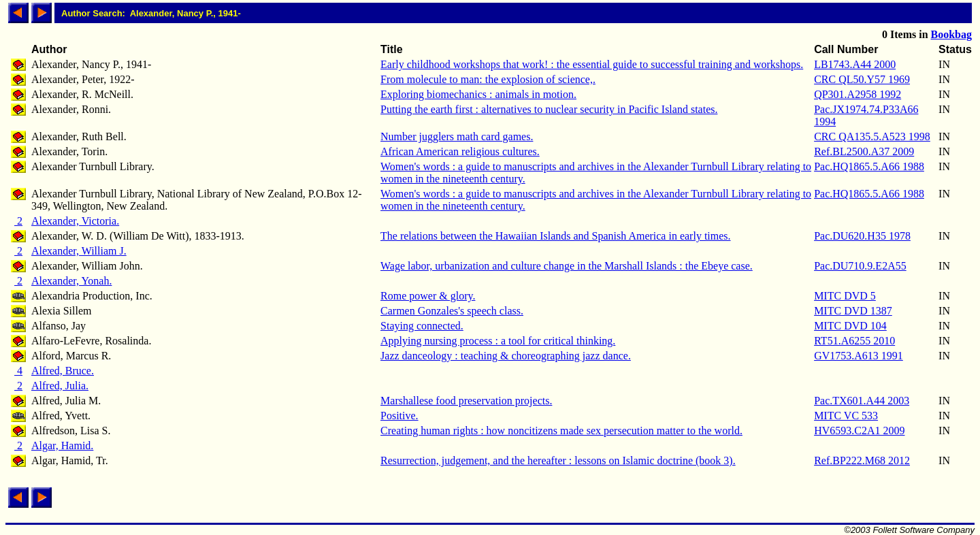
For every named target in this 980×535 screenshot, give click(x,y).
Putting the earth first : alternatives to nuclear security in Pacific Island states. (549, 109)
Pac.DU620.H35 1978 (862, 236)
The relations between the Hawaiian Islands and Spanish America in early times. (556, 236)
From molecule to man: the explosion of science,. (488, 79)
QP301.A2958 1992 (857, 94)
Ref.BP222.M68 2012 (862, 460)
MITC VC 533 (846, 416)
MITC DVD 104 (850, 326)
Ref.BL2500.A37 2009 (864, 151)
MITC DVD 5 (845, 296)
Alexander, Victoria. (75, 221)
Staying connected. (422, 326)
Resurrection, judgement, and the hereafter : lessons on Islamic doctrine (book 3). (558, 460)
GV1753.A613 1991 (859, 356)
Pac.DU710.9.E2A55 (860, 266)
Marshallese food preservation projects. (466, 401)
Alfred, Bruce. (63, 371)
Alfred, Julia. (60, 386)
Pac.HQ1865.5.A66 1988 (869, 166)
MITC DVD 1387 (853, 311)
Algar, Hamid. (62, 445)
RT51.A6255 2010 (854, 341)
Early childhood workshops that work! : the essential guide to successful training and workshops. (592, 64)
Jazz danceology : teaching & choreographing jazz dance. (506, 356)
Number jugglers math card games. (457, 136)
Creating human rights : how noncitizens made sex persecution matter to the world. (561, 431)
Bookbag (951, 34)
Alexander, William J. (79, 251)
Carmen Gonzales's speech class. (452, 311)
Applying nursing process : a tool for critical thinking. (498, 341)
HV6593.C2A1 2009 (859, 431)
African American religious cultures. (460, 151)
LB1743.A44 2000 (855, 64)
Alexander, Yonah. (71, 281)
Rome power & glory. (428, 296)
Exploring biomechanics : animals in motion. (478, 94)
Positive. (399, 416)
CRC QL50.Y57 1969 (862, 79)
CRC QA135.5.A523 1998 (872, 136)
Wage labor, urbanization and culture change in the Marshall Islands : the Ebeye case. (567, 266)
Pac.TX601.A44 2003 (862, 401)
